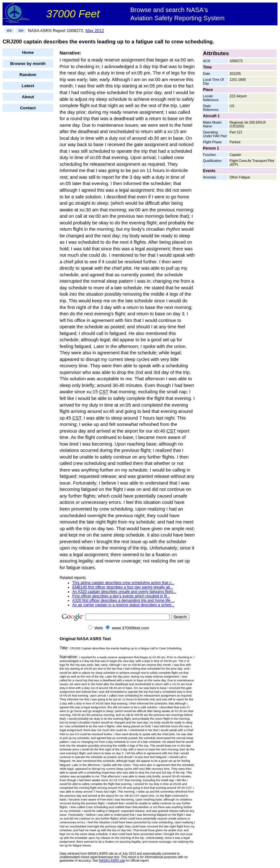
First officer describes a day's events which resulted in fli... (121, 596)
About (28, 97)
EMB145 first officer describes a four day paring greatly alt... (123, 587)
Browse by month (28, 64)
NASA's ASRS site (112, 861)
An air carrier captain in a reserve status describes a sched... (123, 605)
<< (9, 31)
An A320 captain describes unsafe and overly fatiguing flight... (124, 592)
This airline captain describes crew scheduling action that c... (123, 583)
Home (28, 52)
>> (21, 31)
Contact (28, 108)
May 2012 (95, 31)
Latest (28, 86)
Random (28, 75)
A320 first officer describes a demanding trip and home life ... (124, 601)
